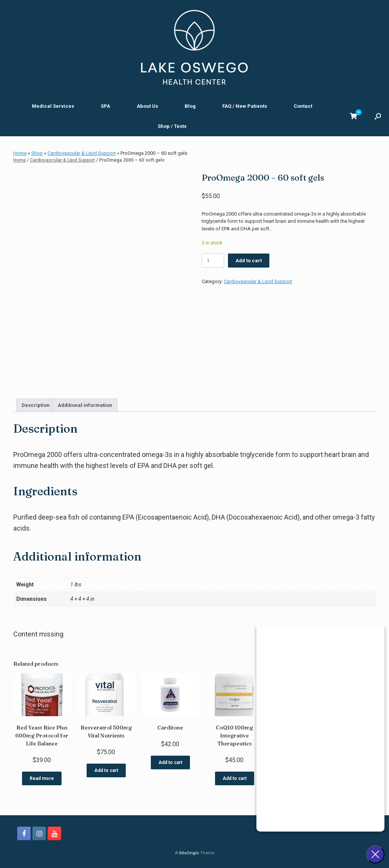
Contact (303, 106)
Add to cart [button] (106, 770)
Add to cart (249, 261)
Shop (37, 153)
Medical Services (53, 106)
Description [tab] (36, 405)
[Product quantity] (213, 260)
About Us (147, 106)
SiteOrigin (189, 853)
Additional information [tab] (85, 405)
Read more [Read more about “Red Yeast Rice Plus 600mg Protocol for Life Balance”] (42, 778)
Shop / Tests (172, 126)
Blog (190, 106)
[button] (378, 116)
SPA (105, 106)
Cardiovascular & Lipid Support (82, 153)
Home (20, 153)
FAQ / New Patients (245, 106)
